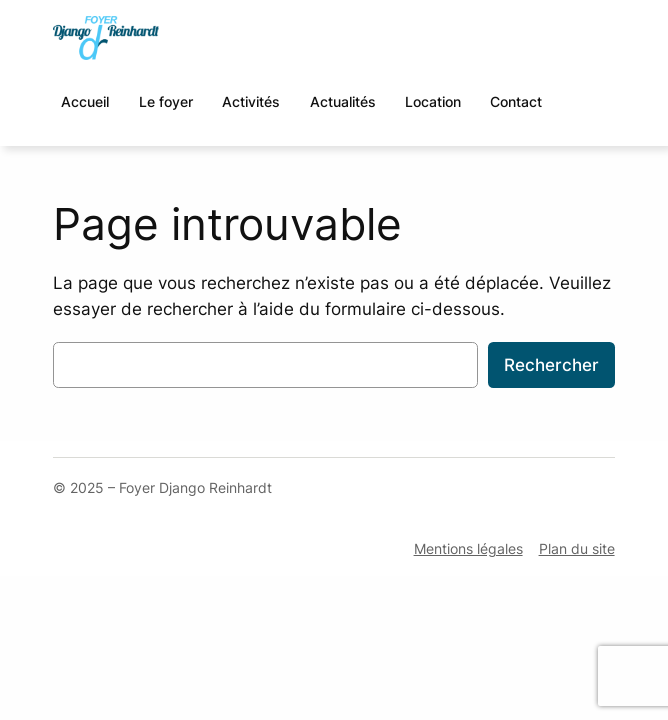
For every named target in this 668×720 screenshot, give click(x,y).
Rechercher (551, 365)
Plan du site (577, 548)
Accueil (85, 101)
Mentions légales (468, 548)
